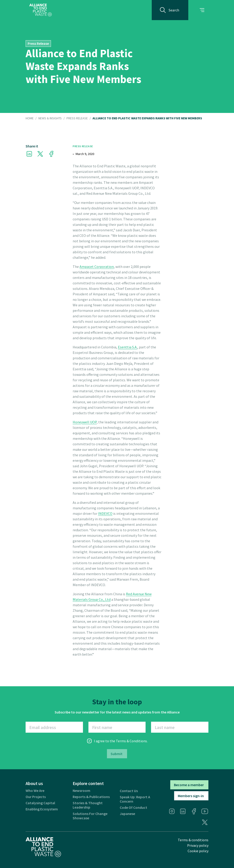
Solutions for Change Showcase (90, 816)
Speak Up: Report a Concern (135, 799)
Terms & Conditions (131, 741)
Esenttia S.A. (128, 347)
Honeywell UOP (85, 422)
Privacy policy (198, 845)
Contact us (129, 791)
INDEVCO (105, 513)
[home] (41, 10)
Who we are (35, 791)
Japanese (127, 814)
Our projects (36, 797)
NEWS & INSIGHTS (50, 118)
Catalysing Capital (40, 803)
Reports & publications (91, 797)
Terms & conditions (193, 840)
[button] (202, 10)
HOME (30, 118)
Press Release (77, 118)
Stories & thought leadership (88, 805)
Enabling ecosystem (42, 809)
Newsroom (81, 791)
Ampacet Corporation (97, 267)
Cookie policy (198, 851)
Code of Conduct (133, 808)
